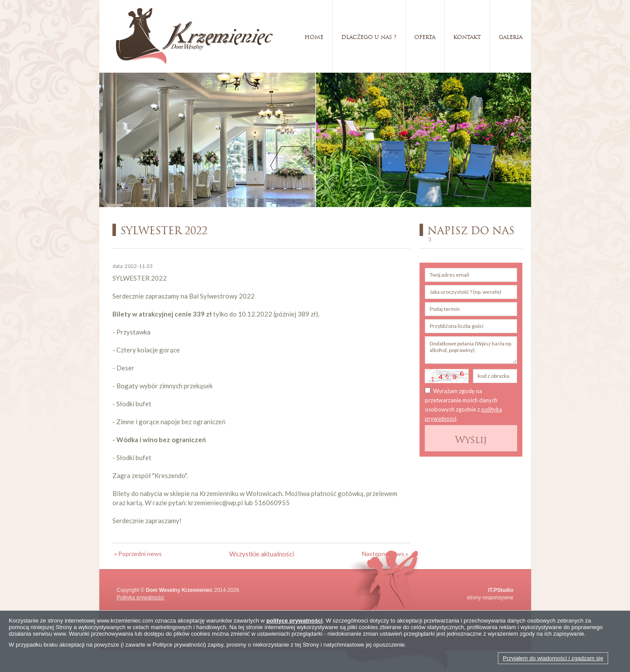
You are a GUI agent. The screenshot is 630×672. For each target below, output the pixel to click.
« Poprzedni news (138, 554)
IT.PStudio (501, 590)
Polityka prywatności (141, 598)
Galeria (511, 36)
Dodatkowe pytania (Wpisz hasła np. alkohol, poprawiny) (471, 350)
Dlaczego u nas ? (369, 36)
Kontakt (467, 36)
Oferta (425, 36)
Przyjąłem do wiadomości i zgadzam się (553, 658)
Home (314, 36)
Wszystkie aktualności (262, 554)
